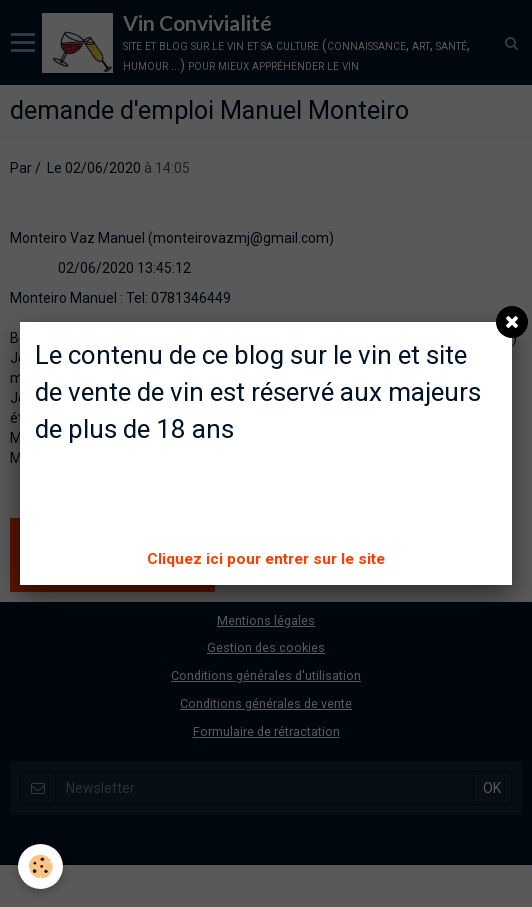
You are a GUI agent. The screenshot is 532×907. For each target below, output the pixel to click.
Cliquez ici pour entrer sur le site (266, 559)
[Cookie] (40, 866)
